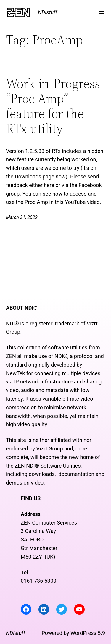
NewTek (15, 373)
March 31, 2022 (22, 217)
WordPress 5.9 (88, 633)
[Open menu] (102, 12)
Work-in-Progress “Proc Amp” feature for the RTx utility (53, 106)
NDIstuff (48, 12)
